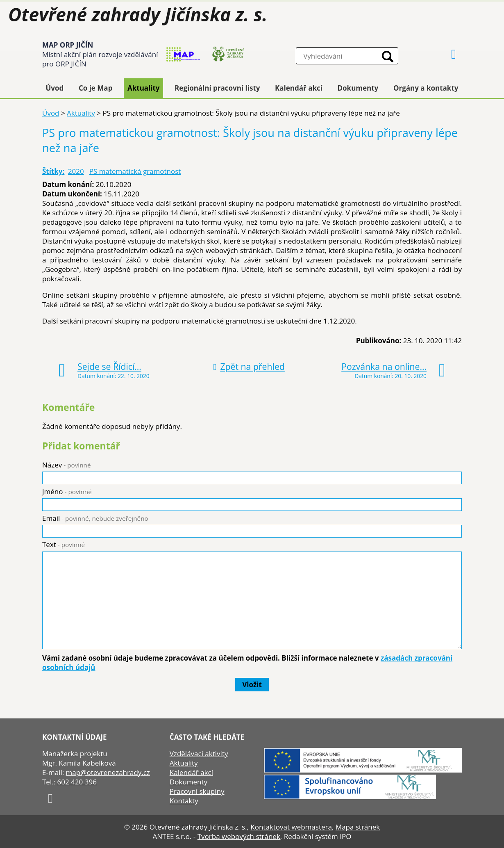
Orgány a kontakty (426, 88)
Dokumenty (358, 88)
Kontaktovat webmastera (291, 827)
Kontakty (184, 801)
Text (64, 544)
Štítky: (53, 171)
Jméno (67, 491)
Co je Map (95, 88)
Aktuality (144, 88)
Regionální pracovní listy (217, 88)
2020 (76, 171)
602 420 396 (77, 782)
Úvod (55, 88)
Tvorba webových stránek (239, 836)
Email (95, 518)
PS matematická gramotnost (135, 171)
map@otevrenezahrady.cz (108, 772)
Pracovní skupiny (197, 791)
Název (67, 465)
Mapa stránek (358, 827)
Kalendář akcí (299, 88)
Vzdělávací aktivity (199, 753)
